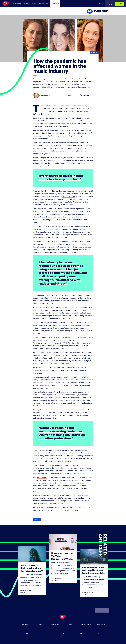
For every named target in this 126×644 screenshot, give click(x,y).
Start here (110, 4)
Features (50, 11)
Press (71, 625)
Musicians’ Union (69, 197)
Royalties (26, 4)
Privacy (95, 640)
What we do (17, 4)
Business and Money (25, 11)
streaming (37, 136)
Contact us (101, 625)
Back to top (101, 610)
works (52, 301)
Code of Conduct (86, 625)
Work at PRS (55, 625)
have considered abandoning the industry (66, 199)
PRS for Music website (72, 510)
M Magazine (55, 4)
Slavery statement (103, 640)
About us (25, 625)
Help (48, 4)
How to (39, 11)
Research (36, 209)
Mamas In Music (59, 235)
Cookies (89, 640)
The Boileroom (65, 380)
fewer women (42, 478)
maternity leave (52, 471)
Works (34, 4)
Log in (120, 4)
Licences (41, 4)
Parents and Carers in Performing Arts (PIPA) (50, 343)
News (60, 11)
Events (40, 625)
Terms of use (82, 640)
